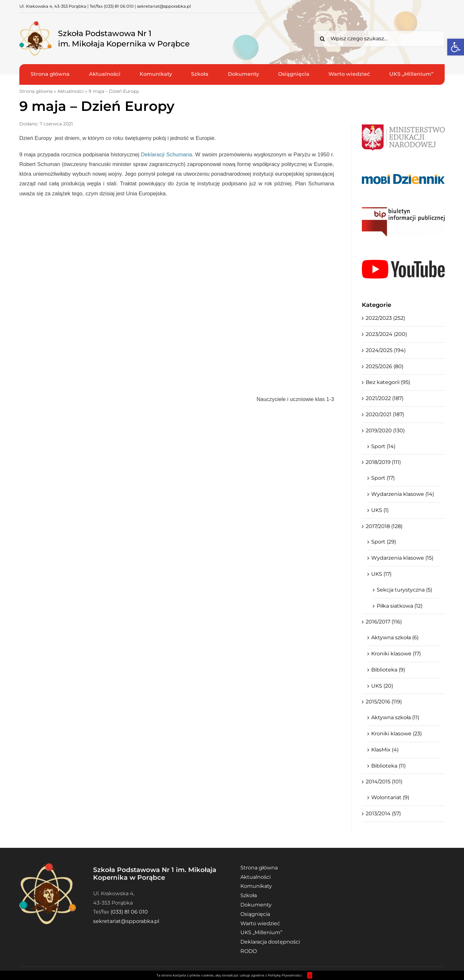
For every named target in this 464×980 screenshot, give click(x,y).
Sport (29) (384, 542)
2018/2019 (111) (383, 462)
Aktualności (71, 91)
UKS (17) (381, 574)
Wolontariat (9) (390, 797)
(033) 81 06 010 (119, 6)
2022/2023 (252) (385, 318)
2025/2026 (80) (385, 366)
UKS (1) (380, 510)
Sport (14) (383, 446)
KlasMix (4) (385, 750)
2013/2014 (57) (383, 813)
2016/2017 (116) (384, 622)
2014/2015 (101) (384, 782)
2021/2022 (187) (385, 398)
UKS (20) (382, 686)
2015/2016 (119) (384, 702)
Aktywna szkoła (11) (395, 717)
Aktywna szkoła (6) (395, 637)
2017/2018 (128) (384, 526)
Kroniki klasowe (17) (396, 654)
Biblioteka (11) (388, 766)
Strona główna (36, 91)
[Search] (322, 39)
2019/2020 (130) (385, 431)
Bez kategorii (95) (388, 382)
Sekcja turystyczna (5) (404, 590)
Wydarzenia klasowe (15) (402, 558)
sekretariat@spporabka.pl (164, 6)
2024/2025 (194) (386, 350)
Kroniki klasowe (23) (396, 734)
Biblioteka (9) (388, 670)
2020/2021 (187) (385, 414)
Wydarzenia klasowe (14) (403, 494)
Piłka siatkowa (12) (400, 606)
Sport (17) (383, 478)
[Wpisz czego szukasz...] (379, 39)
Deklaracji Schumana (166, 155)
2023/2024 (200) (386, 334)
